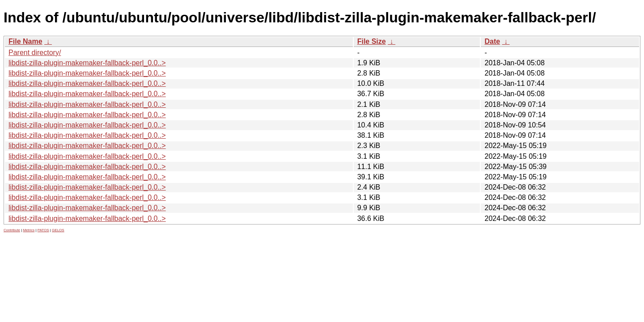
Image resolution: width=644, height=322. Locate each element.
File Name (25, 41)
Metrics (29, 230)
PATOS (43, 230)
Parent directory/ (35, 53)
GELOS (58, 230)
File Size (372, 41)
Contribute (12, 230)
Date (492, 41)
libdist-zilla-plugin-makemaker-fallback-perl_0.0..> (87, 63)
